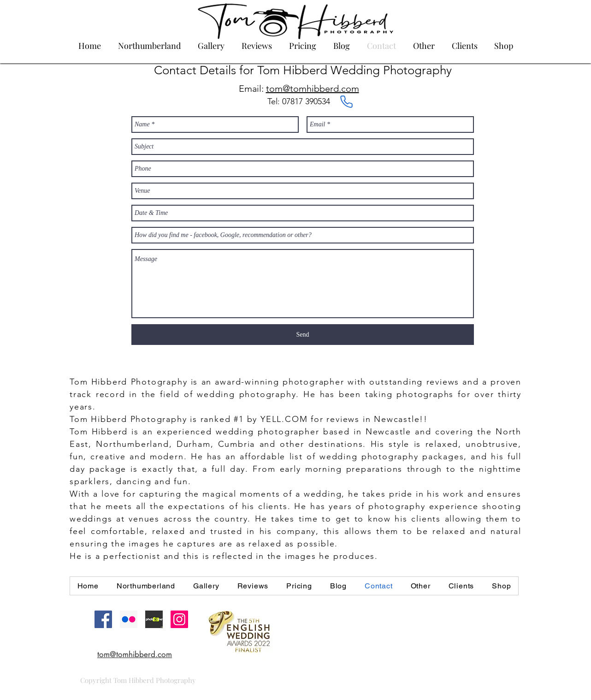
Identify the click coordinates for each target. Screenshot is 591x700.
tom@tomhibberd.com (313, 89)
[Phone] (346, 102)
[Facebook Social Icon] (103, 619)
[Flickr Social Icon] (129, 619)
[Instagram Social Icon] (179, 619)
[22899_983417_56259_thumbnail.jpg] (154, 619)
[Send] (303, 335)
